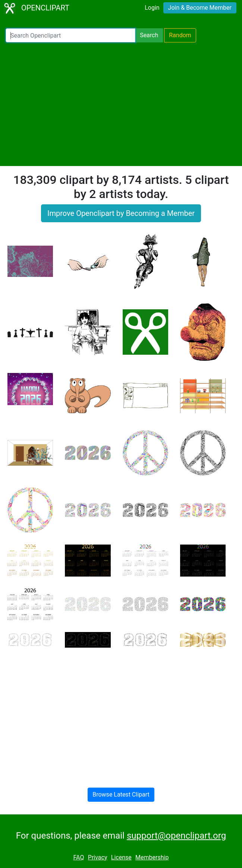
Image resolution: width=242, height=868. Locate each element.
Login (152, 8)
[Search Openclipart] (70, 35)
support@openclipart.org (176, 836)
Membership (152, 857)
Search (149, 35)
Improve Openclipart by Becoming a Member (121, 213)
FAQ (79, 857)
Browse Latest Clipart (121, 794)
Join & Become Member (200, 8)
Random (180, 35)
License (121, 857)
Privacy (98, 857)
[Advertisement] (121, 104)
